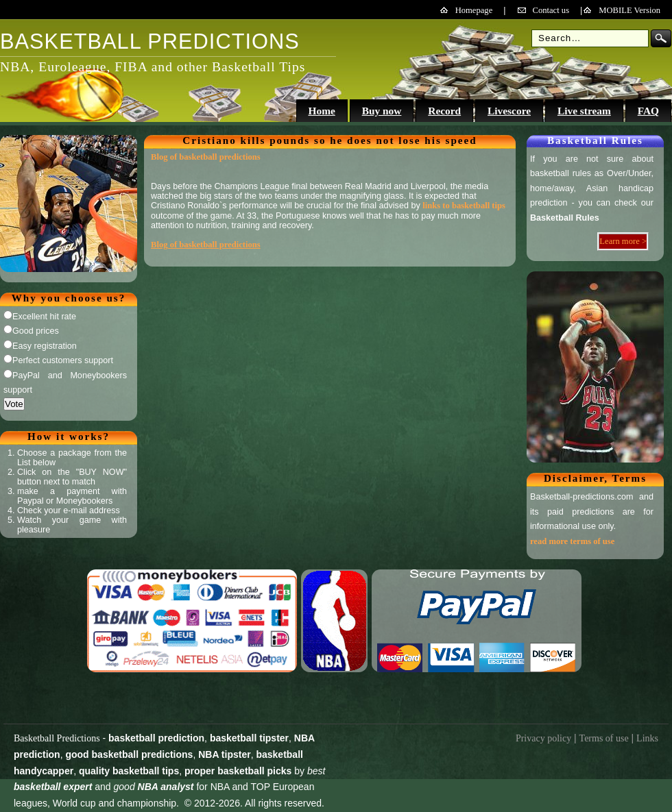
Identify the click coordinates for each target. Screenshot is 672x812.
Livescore (509, 111)
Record (444, 111)
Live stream (584, 111)
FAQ (648, 111)
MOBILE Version (629, 10)
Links (647, 738)
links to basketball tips (464, 206)
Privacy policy (543, 738)
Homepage (474, 10)
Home (321, 111)
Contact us (551, 10)
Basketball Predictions (57, 738)
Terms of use (604, 738)
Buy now (382, 111)
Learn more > (623, 241)
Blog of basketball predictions (206, 157)
